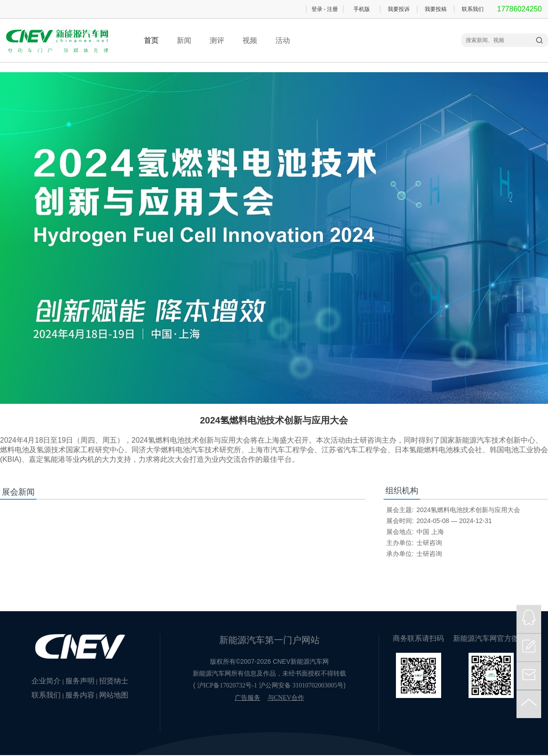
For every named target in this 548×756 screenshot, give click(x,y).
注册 (332, 9)
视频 (250, 40)
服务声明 (80, 681)
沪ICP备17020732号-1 (227, 685)
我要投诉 (399, 9)
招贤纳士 (114, 681)
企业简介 (46, 681)
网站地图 (114, 695)
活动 (283, 40)
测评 (217, 40)
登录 (317, 9)
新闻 (184, 40)
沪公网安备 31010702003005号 (301, 685)
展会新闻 (18, 492)
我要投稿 (436, 9)
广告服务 (248, 698)
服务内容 (80, 695)
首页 (151, 40)
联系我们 (473, 9)
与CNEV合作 (286, 698)
